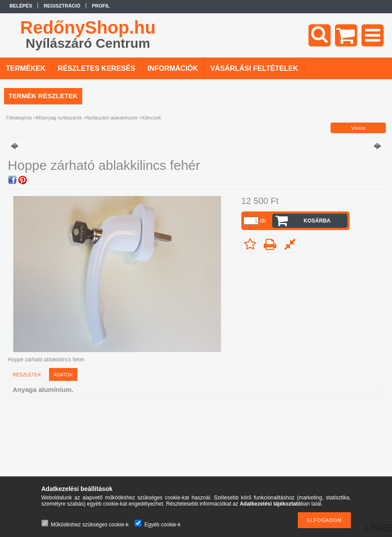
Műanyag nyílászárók (59, 118)
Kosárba (317, 221)
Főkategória (19, 118)
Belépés (21, 6)
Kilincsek (151, 118)
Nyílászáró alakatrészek (112, 118)
